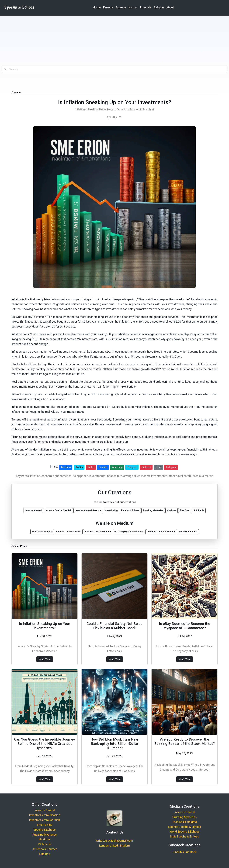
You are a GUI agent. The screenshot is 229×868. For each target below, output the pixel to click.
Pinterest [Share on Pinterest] (146, 467)
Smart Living (45, 825)
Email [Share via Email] (159, 467)
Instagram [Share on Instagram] (171, 467)
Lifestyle (146, 7)
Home (97, 7)
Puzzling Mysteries (45, 835)
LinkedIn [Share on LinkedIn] (103, 467)
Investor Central (45, 810)
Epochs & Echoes (45, 830)
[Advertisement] (114, 40)
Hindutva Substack (184, 852)
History (133, 7)
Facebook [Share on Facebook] (66, 467)
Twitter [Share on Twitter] (79, 467)
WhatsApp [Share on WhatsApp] (117, 467)
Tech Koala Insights (184, 822)
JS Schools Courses (45, 849)
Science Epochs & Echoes (184, 827)
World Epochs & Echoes (185, 832)
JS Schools (45, 844)
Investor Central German (45, 820)
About (170, 7)
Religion (159, 7)
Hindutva (45, 839)
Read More (45, 659)
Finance (108, 7)
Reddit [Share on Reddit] (91, 467)
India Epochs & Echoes (185, 836)
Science (121, 7)
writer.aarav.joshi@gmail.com (114, 841)
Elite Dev (45, 854)
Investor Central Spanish (45, 815)
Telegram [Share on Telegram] (132, 467)
